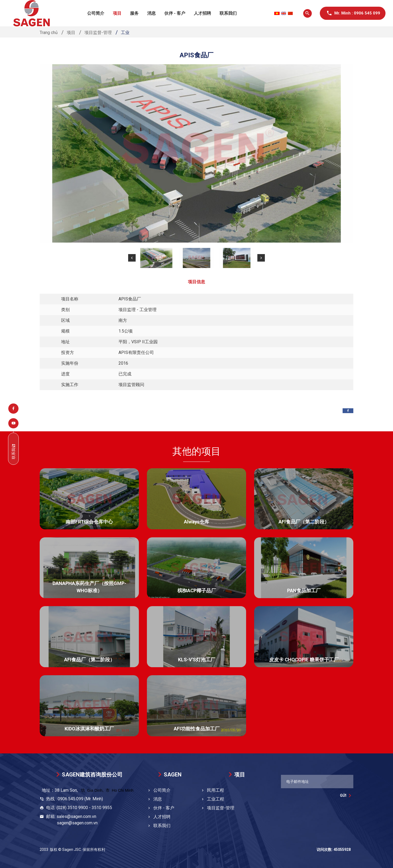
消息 (151, 13)
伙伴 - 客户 (175, 13)
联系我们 (228, 13)
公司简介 (96, 13)
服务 (134, 13)
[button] (132, 258)
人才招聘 (202, 13)
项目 (117, 13)
